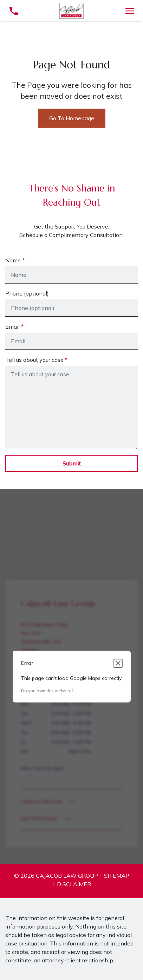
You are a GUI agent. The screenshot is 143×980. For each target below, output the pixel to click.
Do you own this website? (47, 691)
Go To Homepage (72, 118)
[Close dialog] (118, 663)
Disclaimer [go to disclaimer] (74, 884)
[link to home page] (71, 10)
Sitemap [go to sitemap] (117, 876)
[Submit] (71, 463)
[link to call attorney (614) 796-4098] (14, 11)
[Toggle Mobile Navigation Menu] (129, 11)
